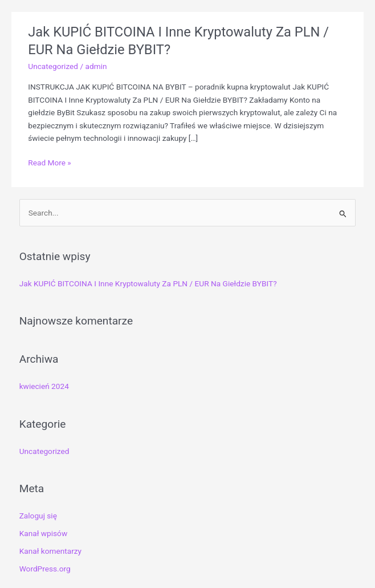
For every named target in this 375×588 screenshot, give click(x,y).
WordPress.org (45, 569)
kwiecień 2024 (44, 386)
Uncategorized (53, 66)
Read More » (50, 163)
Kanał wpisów (44, 533)
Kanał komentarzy (50, 551)
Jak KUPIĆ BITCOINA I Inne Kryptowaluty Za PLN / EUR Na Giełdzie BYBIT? (148, 283)
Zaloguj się (38, 516)
